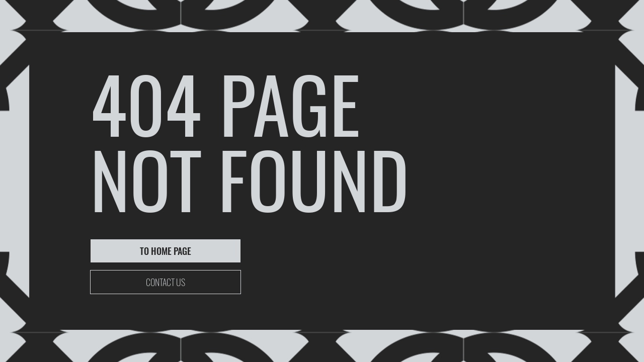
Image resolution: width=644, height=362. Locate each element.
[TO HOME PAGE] (166, 251)
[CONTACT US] (166, 282)
